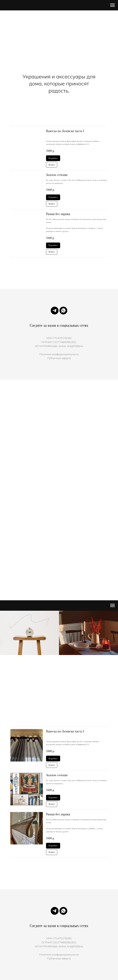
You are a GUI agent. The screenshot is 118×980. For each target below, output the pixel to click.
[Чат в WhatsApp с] (63, 311)
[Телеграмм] (55, 311)
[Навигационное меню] (112, 5)
